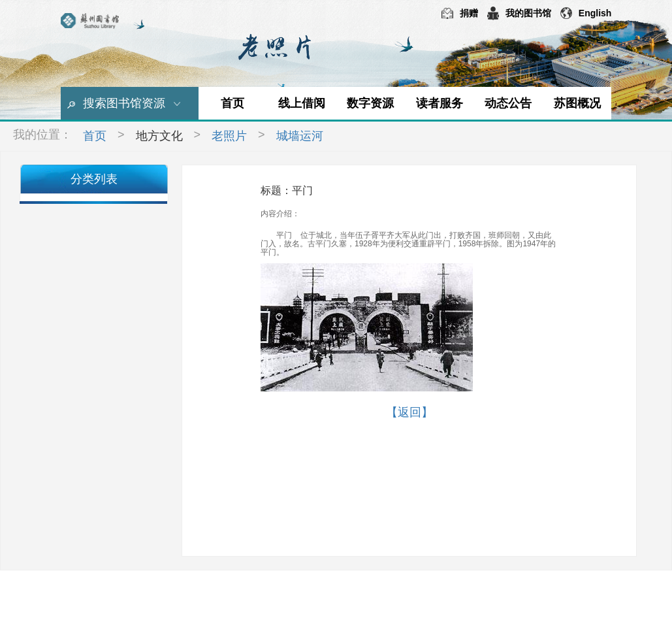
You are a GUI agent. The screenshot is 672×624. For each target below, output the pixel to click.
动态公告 (508, 103)
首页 (232, 103)
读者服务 (440, 103)
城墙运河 (300, 136)
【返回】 (409, 412)
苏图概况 (577, 103)
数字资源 (370, 103)
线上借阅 (302, 103)
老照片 (229, 136)
